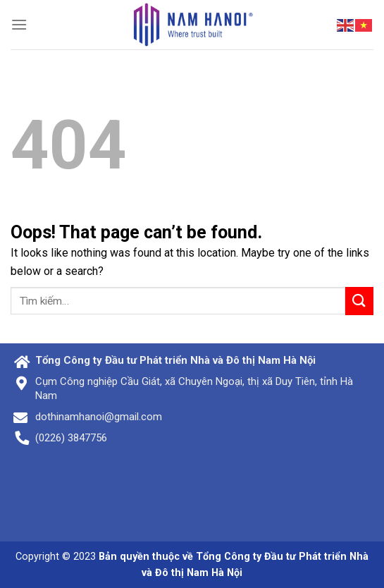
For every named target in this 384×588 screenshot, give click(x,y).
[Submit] (359, 301)
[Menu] (19, 24)
